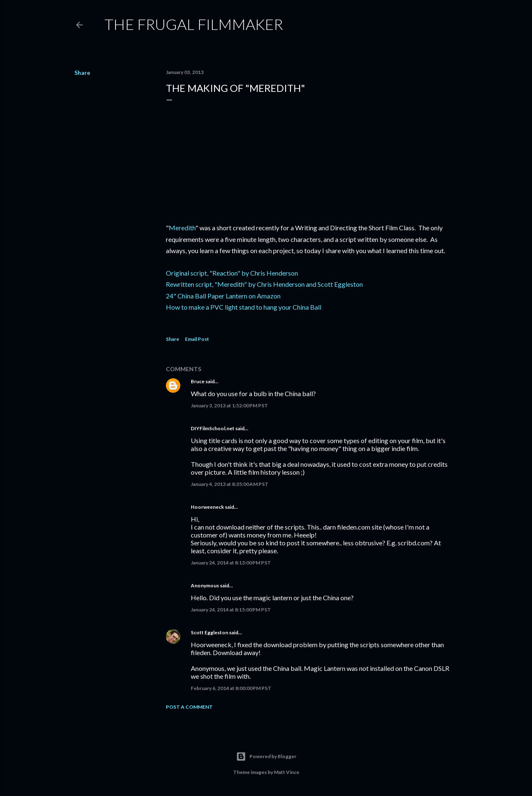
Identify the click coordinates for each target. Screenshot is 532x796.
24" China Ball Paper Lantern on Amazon (223, 296)
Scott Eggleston (209, 632)
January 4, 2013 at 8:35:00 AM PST (230, 484)
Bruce (198, 381)
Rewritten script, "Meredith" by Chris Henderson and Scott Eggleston (264, 284)
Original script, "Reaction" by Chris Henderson (232, 273)
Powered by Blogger (266, 757)
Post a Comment (189, 707)
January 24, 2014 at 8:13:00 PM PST (231, 563)
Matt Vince (287, 772)
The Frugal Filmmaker (194, 24)
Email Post (197, 339)
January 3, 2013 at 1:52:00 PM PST (229, 405)
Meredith (182, 228)
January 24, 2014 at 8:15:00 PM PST (231, 610)
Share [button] (82, 73)
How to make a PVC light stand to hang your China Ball (244, 307)
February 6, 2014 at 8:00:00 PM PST (231, 688)
